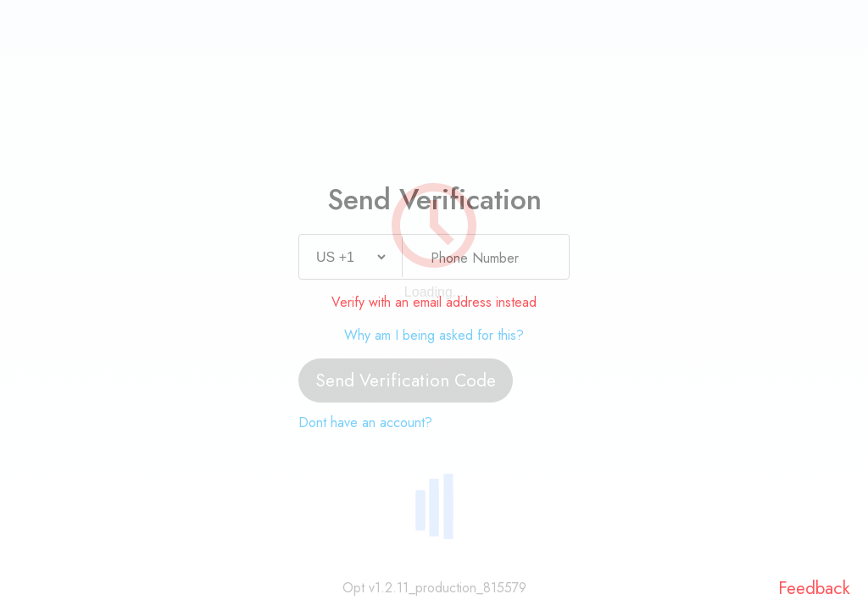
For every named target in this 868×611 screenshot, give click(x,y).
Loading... (434, 292)
